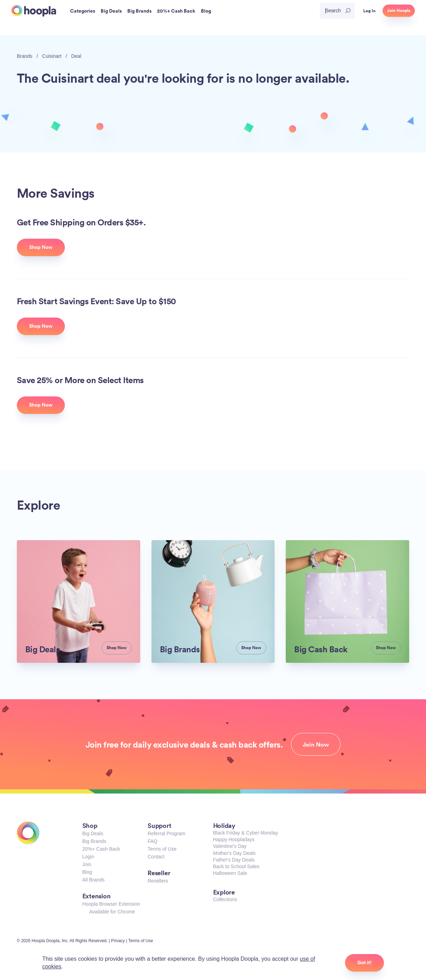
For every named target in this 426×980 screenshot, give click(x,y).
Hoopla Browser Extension (111, 904)
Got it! (364, 962)
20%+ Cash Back (101, 849)
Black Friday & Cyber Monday (246, 833)
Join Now (316, 744)
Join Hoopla (399, 11)
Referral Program (166, 833)
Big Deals (93, 833)
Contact (156, 857)
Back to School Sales (236, 866)
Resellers (158, 881)
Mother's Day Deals (235, 853)
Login (88, 857)
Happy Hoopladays (234, 839)
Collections (225, 899)
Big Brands (94, 841)
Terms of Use (162, 849)
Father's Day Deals (234, 860)
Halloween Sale (230, 873)
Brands (25, 56)
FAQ (153, 841)
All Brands (94, 880)
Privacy (118, 941)
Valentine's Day (230, 846)
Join (87, 864)
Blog (87, 872)
